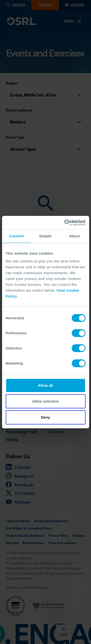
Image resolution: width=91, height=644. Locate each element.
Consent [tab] (16, 236)
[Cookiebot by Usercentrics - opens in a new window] (65, 223)
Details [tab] (46, 236)
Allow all (46, 385)
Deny (45, 417)
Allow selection (45, 401)
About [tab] (74, 236)
